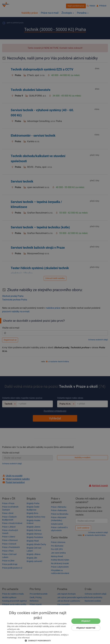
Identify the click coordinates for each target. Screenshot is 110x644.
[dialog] (55, 625)
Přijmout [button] (86, 621)
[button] (38, 640)
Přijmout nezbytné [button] (86, 628)
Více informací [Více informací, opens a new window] (24, 638)
